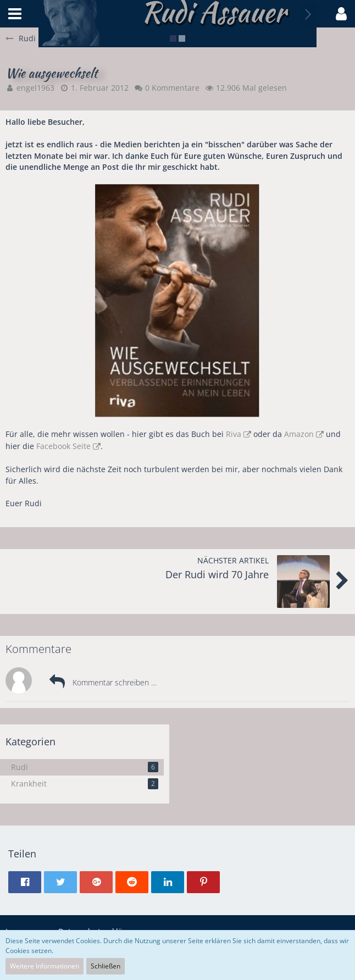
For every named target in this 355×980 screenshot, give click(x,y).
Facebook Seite (63, 446)
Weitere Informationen (45, 966)
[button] (15, 14)
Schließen (106, 966)
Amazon (299, 434)
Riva (234, 434)
